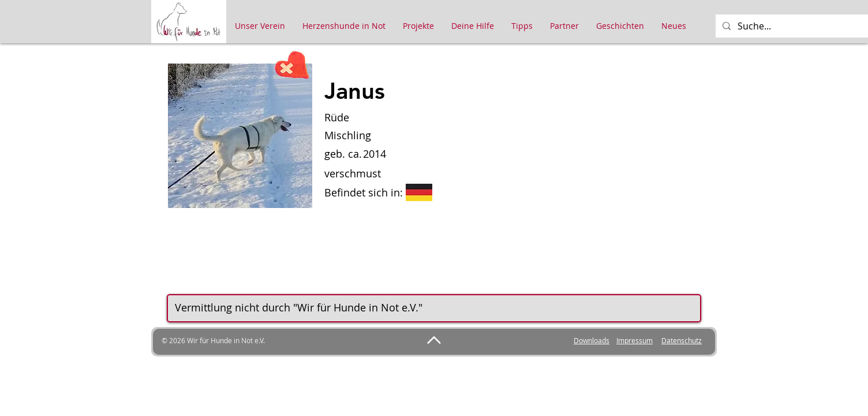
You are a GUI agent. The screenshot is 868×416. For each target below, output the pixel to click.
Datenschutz (682, 340)
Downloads (592, 340)
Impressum (635, 340)
